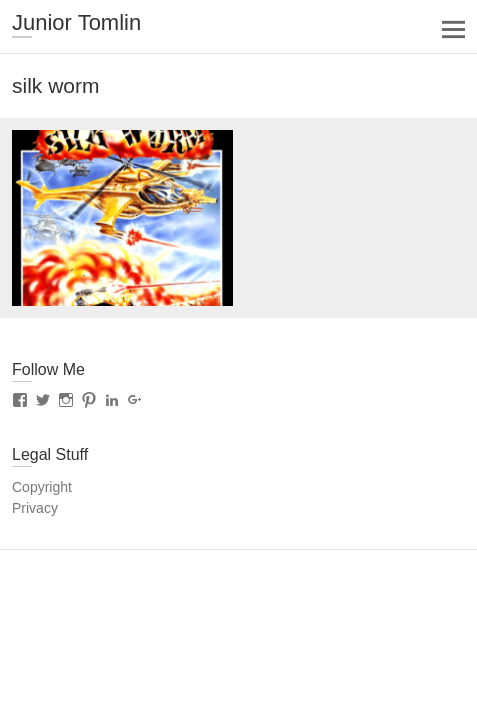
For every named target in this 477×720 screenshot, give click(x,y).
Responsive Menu (453, 29)
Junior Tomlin (76, 22)
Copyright (42, 487)
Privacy (35, 508)
